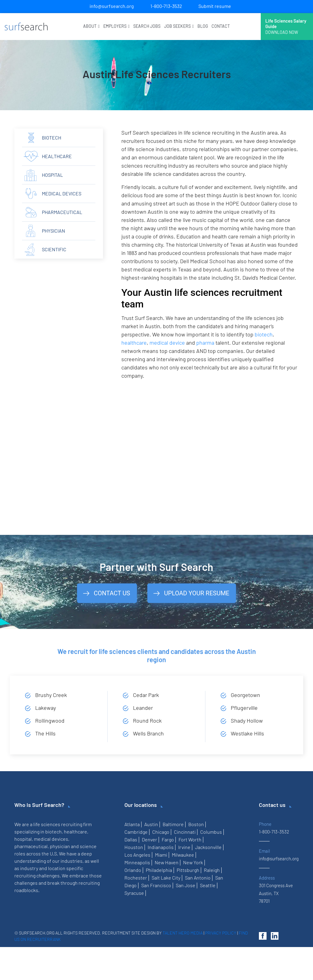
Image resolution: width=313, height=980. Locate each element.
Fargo (168, 839)
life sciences (47, 824)
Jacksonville (208, 847)
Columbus (211, 832)
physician (53, 231)
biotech (264, 334)
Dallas (131, 839)
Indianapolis (161, 847)
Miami (161, 855)
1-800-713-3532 (166, 6)
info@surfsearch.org (112, 6)
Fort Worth (190, 839)
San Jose (186, 885)
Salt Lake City (166, 878)
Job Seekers (179, 26)
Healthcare (57, 156)
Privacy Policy (221, 933)
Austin (151, 824)
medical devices (51, 839)
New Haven (167, 862)
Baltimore (173, 824)
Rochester (136, 878)
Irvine (184, 847)
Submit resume (215, 6)
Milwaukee (183, 855)
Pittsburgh (188, 870)
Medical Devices (62, 193)
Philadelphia (159, 870)
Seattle (208, 885)
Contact (221, 26)
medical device (167, 343)
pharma (205, 343)
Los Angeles (137, 855)
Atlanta (132, 824)
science (88, 846)
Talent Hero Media (183, 933)
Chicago (161, 832)
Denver (149, 839)
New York (193, 862)
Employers (116, 26)
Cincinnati (185, 832)
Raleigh (212, 870)
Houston (134, 847)
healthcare (134, 343)
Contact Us (112, 593)
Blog (203, 26)
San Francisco (156, 885)
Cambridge (136, 832)
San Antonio (198, 878)
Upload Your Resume (197, 593)
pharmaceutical (31, 846)
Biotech (52, 138)
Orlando (133, 870)
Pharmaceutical (62, 212)
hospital (52, 175)
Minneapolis (137, 862)
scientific (54, 249)
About (91, 26)
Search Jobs (147, 26)
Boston (196, 824)
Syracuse (134, 893)
